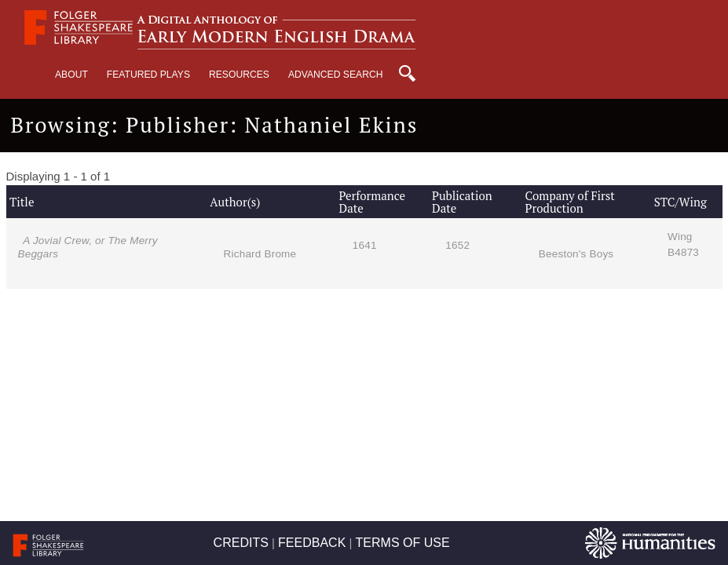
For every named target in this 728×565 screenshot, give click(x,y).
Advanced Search (336, 75)
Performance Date (372, 202)
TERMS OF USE (403, 543)
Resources (239, 75)
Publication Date (462, 202)
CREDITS (241, 543)
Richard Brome (260, 254)
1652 (457, 245)
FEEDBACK (312, 543)
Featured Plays (148, 75)
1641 (365, 245)
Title (22, 202)
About (71, 75)
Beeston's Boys (576, 254)
